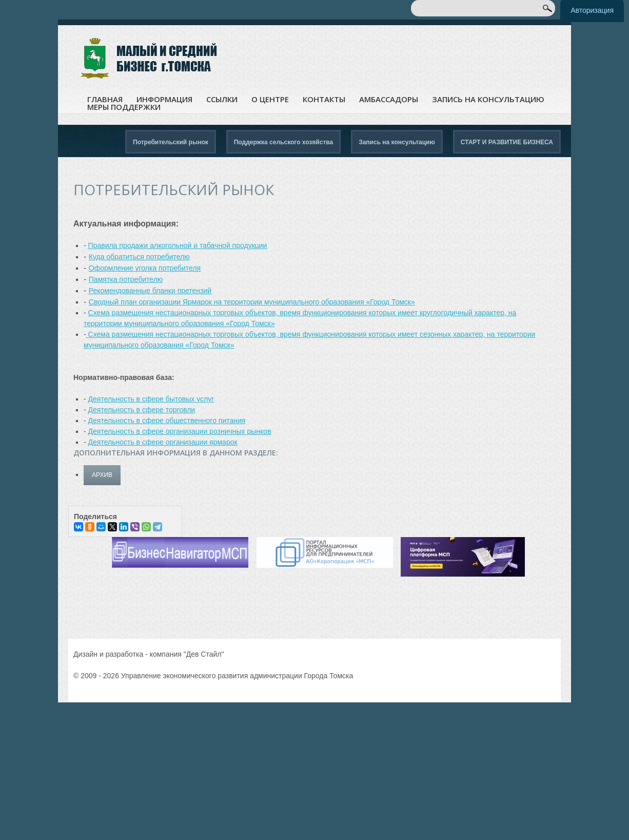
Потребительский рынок (171, 142)
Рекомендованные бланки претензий (150, 291)
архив (102, 475)
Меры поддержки (124, 107)
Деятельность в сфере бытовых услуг (151, 399)
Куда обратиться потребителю (139, 257)
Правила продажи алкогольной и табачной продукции (178, 245)
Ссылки (222, 99)
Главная (105, 99)
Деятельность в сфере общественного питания (167, 421)
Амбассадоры (389, 99)
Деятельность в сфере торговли (142, 410)
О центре (270, 99)
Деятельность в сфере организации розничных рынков (180, 431)
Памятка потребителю (126, 279)
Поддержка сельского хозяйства (283, 142)
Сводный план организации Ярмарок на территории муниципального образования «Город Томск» (252, 302)
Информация (164, 99)
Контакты (324, 99)
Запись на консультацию (488, 99)
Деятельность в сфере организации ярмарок (163, 442)
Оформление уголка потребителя (145, 268)
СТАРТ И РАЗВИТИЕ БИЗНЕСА (507, 142)
